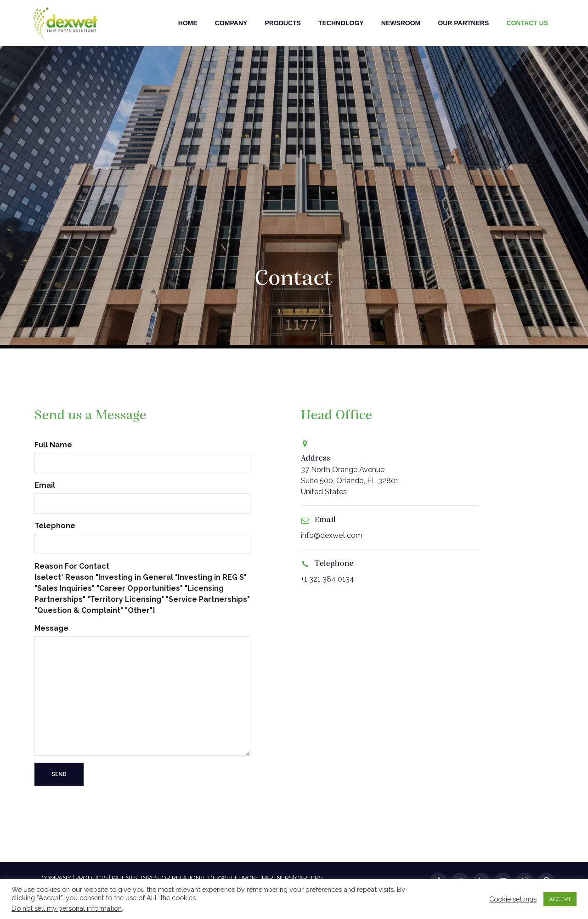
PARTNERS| (278, 878)
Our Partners (463, 23)
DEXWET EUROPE (234, 878)
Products (283, 23)
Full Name (142, 457)
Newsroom (401, 23)
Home (188, 23)
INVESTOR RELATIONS (172, 878)
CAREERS (309, 878)
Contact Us (527, 23)
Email (142, 497)
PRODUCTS (91, 878)
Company (231, 23)
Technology (341, 23)
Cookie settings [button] (513, 899)
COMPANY (57, 878)
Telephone (142, 538)
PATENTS (124, 878)
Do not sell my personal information (67, 908)
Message (142, 690)
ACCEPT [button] (560, 899)
